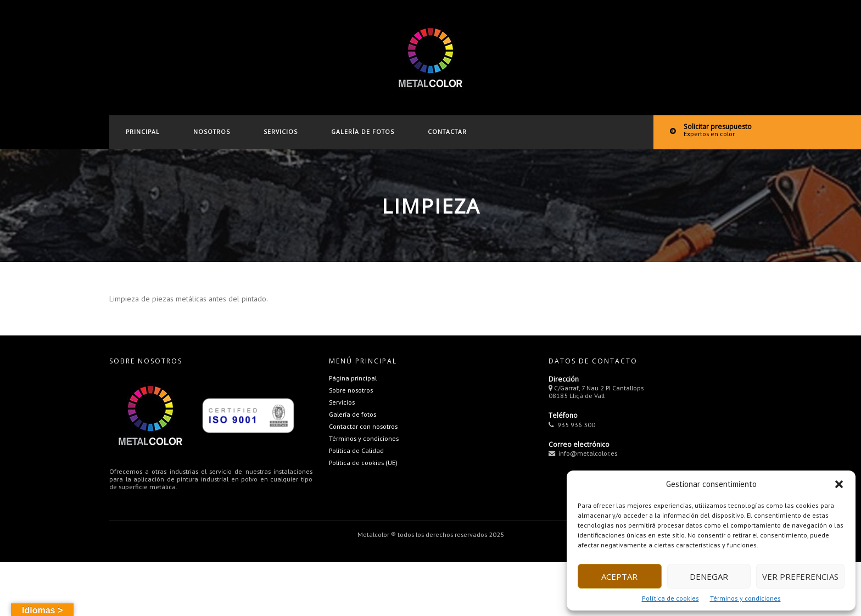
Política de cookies (670, 598)
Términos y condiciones (745, 598)
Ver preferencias (800, 576)
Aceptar (619, 576)
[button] (839, 484)
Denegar (709, 576)
